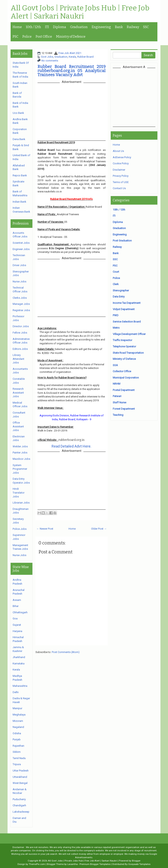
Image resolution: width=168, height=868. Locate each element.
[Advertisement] (140, 97)
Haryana (17, 631)
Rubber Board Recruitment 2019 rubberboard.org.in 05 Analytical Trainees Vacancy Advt (72, 71)
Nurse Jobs (19, 281)
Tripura (17, 764)
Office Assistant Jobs (18, 426)
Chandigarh (19, 805)
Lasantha (72, 864)
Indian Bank (19, 202)
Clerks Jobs (20, 298)
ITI (47, 27)
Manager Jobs (21, 304)
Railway (133, 27)
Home (17, 27)
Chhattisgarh (20, 612)
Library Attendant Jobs (18, 359)
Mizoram (18, 721)
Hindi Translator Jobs (19, 493)
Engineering (101, 27)
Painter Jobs (20, 453)
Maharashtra (20, 686)
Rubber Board (85, 57)
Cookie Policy (121, 163)
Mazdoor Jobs (21, 459)
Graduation (79, 27)
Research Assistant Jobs (18, 393)
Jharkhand (19, 657)
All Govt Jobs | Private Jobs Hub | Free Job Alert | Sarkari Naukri (80, 12)
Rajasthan (18, 746)
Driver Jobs (19, 265)
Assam (17, 600)
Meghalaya (19, 715)
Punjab (17, 739)
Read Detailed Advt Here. (71, 446)
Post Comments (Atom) (66, 652)
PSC (15, 37)
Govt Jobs (47, 57)
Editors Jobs (20, 349)
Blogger (136, 861)
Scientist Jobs (21, 243)
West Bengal (20, 783)
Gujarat (17, 625)
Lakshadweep (21, 812)
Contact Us (119, 188)
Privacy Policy (121, 176)
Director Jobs (21, 326)
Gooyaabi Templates (139, 864)
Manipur (17, 708)
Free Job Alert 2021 (70, 53)
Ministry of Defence (71, 37)
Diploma (60, 27)
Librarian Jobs (21, 503)
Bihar (16, 606)
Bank (119, 27)
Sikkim (17, 752)
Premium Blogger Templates (95, 864)
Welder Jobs (20, 446)
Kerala (72, 57)
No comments (50, 61)
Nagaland (18, 727)
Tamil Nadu (19, 758)
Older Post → (99, 529)
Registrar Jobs (21, 310)
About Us (118, 151)
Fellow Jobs (20, 333)
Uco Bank (18, 113)
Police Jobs (20, 529)
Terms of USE (121, 182)
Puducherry (19, 799)
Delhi (16, 692)
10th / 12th (33, 27)
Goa (15, 618)
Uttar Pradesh (21, 771)
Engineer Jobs (21, 249)
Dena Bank (19, 139)
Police (27, 37)
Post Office (44, 37)
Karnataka (19, 663)
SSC (146, 27)
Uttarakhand (20, 777)
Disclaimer (119, 170)
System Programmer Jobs (20, 469)
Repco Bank (20, 175)
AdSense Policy (122, 157)
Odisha (17, 733)
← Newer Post (45, 529)
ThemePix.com (37, 864)
